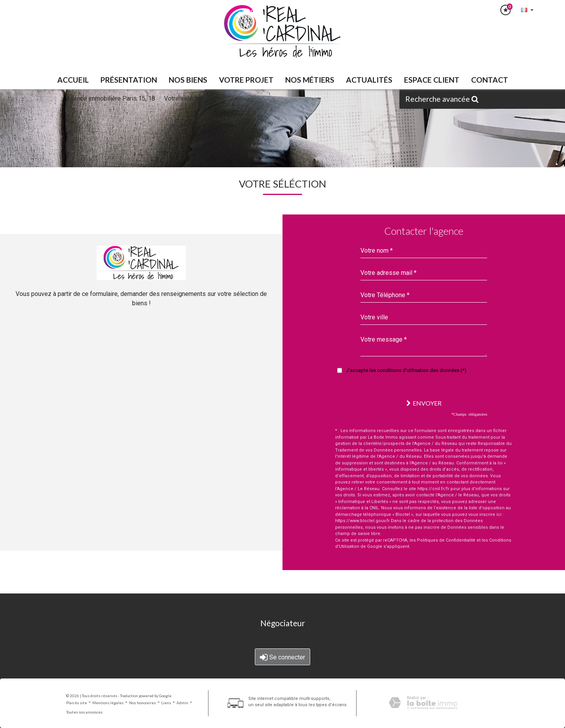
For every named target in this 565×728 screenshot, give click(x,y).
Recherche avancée (442, 99)
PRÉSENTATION (129, 80)
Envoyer (424, 403)
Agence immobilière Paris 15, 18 (111, 98)
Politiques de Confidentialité (446, 540)
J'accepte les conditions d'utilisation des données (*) (406, 370)
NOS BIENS (188, 80)
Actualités (369, 80)
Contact (490, 80)
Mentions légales (108, 703)
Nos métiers (310, 80)
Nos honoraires (142, 703)
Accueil (73, 80)
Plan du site (77, 703)
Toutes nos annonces (84, 712)
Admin (182, 703)
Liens (166, 703)
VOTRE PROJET (246, 80)
